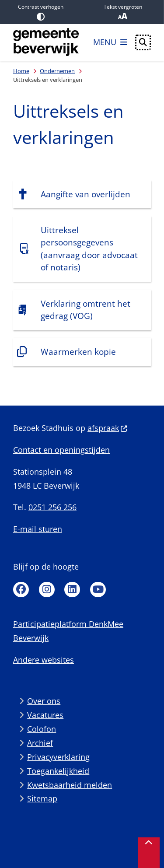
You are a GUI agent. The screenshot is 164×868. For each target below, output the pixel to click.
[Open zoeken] (143, 42)
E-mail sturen (38, 529)
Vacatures (45, 715)
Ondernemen (57, 71)
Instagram (47, 590)
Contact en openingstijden (61, 450)
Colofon (42, 729)
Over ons (44, 701)
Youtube (98, 590)
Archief (40, 743)
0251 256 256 (52, 507)
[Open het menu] (110, 42)
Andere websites (44, 660)
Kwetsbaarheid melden (70, 785)
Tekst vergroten (123, 12)
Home (21, 71)
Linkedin (72, 590)
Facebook (21, 590)
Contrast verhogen (41, 12)
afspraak (108, 428)
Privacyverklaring (58, 757)
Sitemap (42, 798)
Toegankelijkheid (58, 771)
